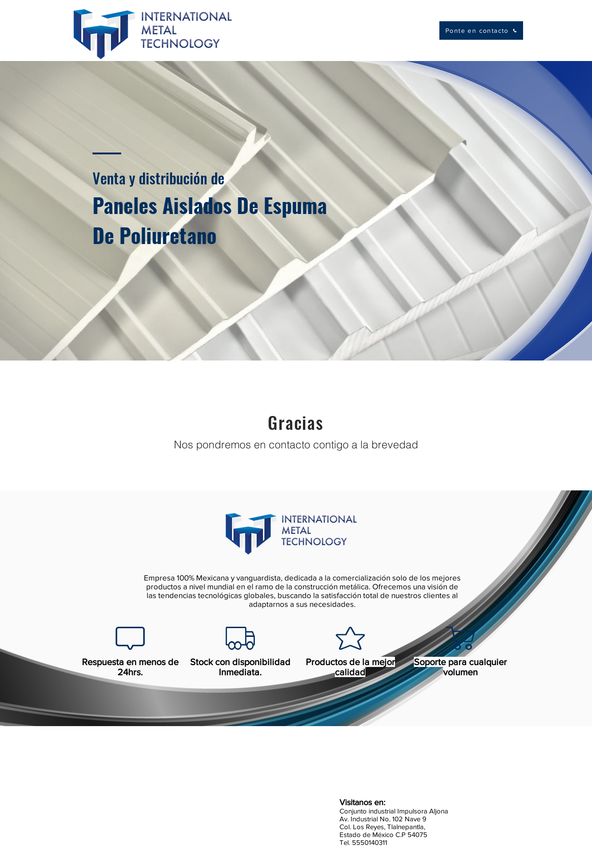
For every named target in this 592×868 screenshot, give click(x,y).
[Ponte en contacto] (481, 31)
